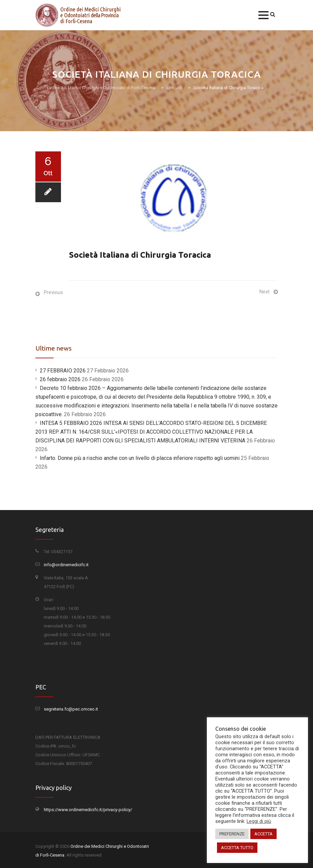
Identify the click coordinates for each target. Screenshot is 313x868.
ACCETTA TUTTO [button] (237, 848)
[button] (263, 15)
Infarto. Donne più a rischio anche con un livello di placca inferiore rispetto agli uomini (140, 458)
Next (264, 292)
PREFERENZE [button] (232, 834)
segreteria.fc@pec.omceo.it (71, 709)
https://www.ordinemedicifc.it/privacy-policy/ (88, 810)
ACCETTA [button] (263, 834)
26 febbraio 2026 (60, 379)
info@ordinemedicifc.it (66, 565)
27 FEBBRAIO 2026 (63, 371)
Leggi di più (259, 821)
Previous (53, 292)
